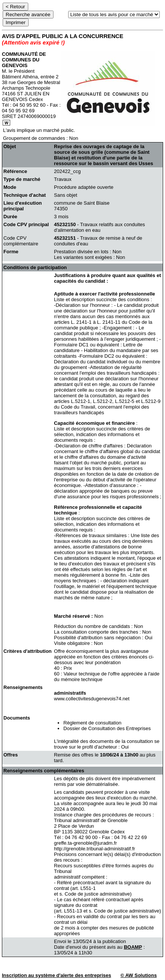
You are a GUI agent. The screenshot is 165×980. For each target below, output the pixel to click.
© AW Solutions (139, 975)
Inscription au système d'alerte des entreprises (57, 975)
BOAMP (133, 947)
